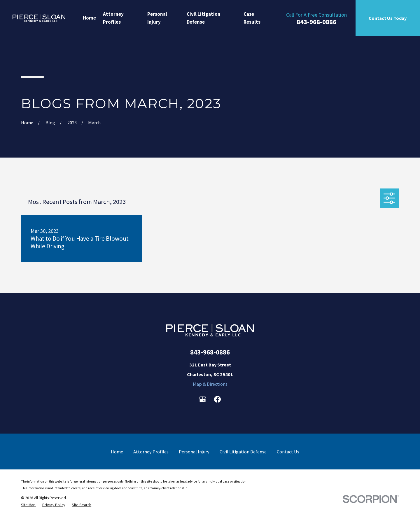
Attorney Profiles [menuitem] (113, 18)
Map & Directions (210, 384)
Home (117, 452)
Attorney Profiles (151, 452)
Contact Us (288, 452)
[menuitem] (28, 505)
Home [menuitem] (89, 18)
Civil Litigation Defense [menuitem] (204, 18)
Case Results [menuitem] (252, 18)
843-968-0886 (316, 22)
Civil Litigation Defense (243, 452)
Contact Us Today (388, 18)
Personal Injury (194, 452)
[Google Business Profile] (203, 399)
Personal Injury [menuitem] (157, 18)
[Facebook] (217, 399)
